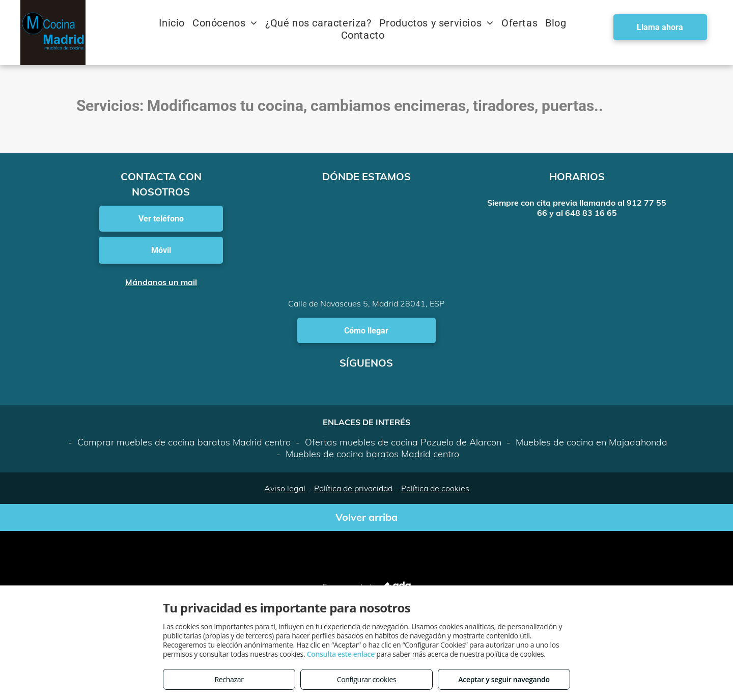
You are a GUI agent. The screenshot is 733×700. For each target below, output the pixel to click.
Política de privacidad (353, 488)
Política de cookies (435, 488)
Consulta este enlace (341, 654)
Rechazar (229, 679)
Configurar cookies (367, 679)
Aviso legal (285, 488)
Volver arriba (366, 517)
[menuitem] (176, 23)
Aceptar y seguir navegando (504, 679)
